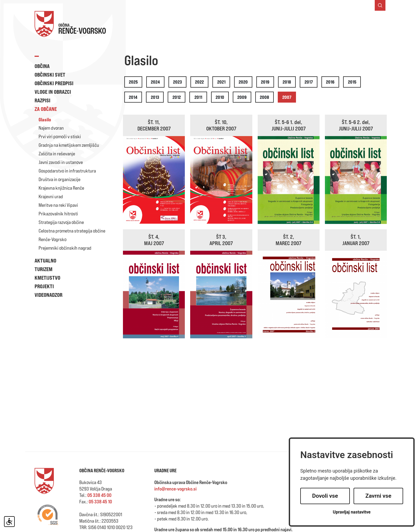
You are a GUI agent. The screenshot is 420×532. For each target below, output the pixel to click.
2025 (133, 82)
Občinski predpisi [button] (54, 83)
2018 (287, 82)
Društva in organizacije (59, 179)
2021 (221, 82)
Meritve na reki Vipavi (58, 205)
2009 (242, 97)
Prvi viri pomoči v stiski (60, 136)
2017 (309, 82)
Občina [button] (42, 66)
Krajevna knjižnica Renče (61, 188)
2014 (133, 97)
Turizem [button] (44, 269)
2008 (265, 97)
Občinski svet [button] (50, 75)
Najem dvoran (51, 128)
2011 (198, 97)
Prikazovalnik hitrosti (58, 214)
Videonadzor (48, 295)
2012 (177, 97)
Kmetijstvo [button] (47, 278)
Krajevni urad (51, 196)
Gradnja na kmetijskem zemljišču (69, 145)
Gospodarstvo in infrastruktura (67, 171)
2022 (199, 82)
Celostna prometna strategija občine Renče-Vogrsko (72, 235)
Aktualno (45, 261)
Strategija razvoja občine (61, 222)
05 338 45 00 (99, 495)
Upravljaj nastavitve (352, 512)
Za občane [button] (46, 109)
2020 (243, 82)
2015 (352, 82)
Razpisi (42, 100)
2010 (220, 97)
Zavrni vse (378, 496)
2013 (155, 97)
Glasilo (45, 119)
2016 (330, 82)
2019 (265, 82)
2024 (155, 82)
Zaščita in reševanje (57, 154)
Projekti (44, 286)
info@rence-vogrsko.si (175, 489)
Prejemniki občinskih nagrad (65, 248)
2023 (177, 82)
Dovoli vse (325, 496)
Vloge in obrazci (53, 92)
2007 (287, 97)
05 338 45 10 (100, 502)
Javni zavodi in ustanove (61, 162)
